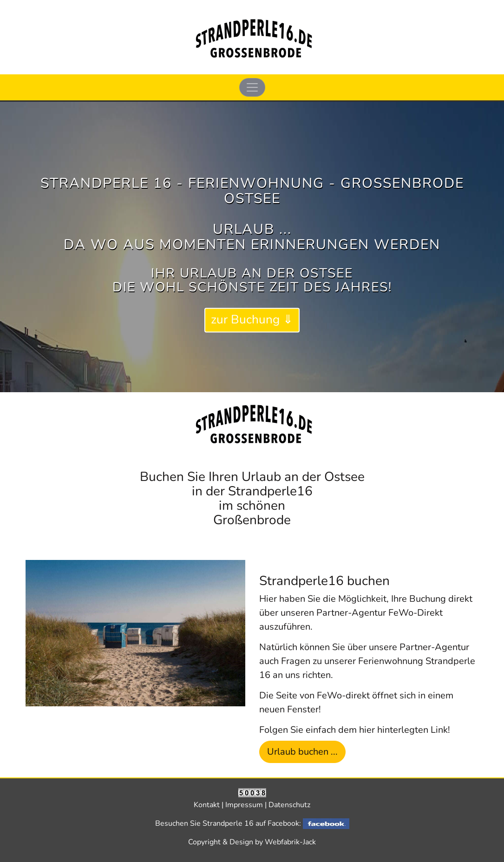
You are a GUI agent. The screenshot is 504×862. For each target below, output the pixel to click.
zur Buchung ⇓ (252, 320)
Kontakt (208, 805)
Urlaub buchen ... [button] (302, 752)
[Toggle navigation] (252, 87)
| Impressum (243, 805)
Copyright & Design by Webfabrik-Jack (252, 842)
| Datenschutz (288, 805)
